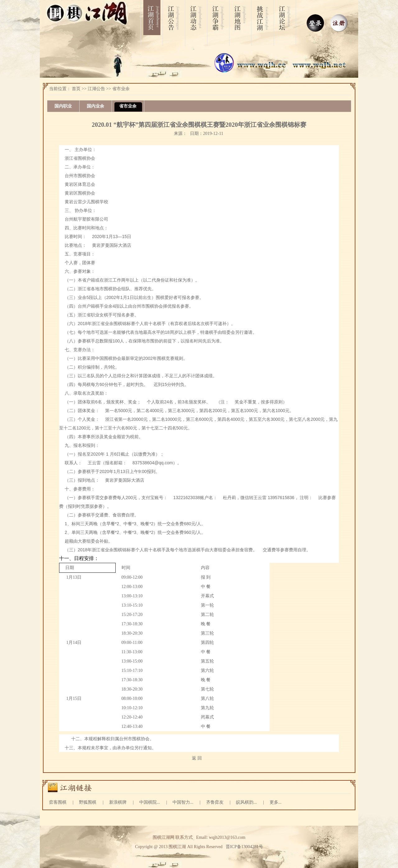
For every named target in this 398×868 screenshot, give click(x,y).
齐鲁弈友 (215, 802)
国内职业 (63, 106)
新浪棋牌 (118, 802)
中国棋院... (150, 802)
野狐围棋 (88, 802)
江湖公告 (96, 89)
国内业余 (95, 106)
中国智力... (183, 802)
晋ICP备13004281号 (244, 847)
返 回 (197, 758)
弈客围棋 (58, 802)
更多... (276, 802)
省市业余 (121, 89)
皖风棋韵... (246, 802)
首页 (76, 89)
